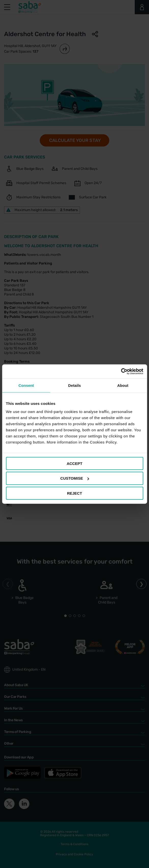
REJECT (74, 493)
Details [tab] (75, 385)
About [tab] (123, 385)
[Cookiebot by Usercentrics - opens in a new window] (121, 371)
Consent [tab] (26, 385)
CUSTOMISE (75, 478)
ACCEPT (75, 463)
